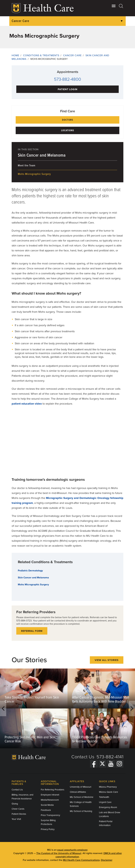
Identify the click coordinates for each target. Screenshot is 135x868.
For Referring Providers (53, 790)
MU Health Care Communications (81, 860)
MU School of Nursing (81, 811)
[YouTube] (111, 764)
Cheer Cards (18, 809)
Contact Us (83, 757)
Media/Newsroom (50, 800)
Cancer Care (20, 21)
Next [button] (132, 708)
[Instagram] (119, 764)
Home (15, 55)
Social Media (47, 805)
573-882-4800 (67, 79)
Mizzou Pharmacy (108, 787)
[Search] (121, 6)
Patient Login (68, 89)
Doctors (68, 120)
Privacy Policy (48, 829)
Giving (15, 804)
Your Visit (16, 819)
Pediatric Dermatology (30, 571)
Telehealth (104, 797)
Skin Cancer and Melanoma (42, 156)
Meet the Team (27, 166)
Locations (68, 130)
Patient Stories (19, 814)
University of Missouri (81, 787)
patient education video (27, 404)
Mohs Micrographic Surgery (34, 174)
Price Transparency (50, 815)
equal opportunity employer (72, 850)
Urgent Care (105, 802)
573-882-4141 (110, 757)
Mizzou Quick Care (108, 792)
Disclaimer (107, 860)
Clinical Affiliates (78, 792)
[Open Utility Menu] (114, 6)
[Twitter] (102, 764)
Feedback (46, 810)
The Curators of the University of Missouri (59, 853)
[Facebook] (94, 764)
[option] (34, 708)
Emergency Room (108, 807)
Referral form (32, 631)
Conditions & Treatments (41, 55)
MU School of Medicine (82, 797)
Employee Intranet (50, 795)
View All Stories (107, 660)
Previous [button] (3, 708)
